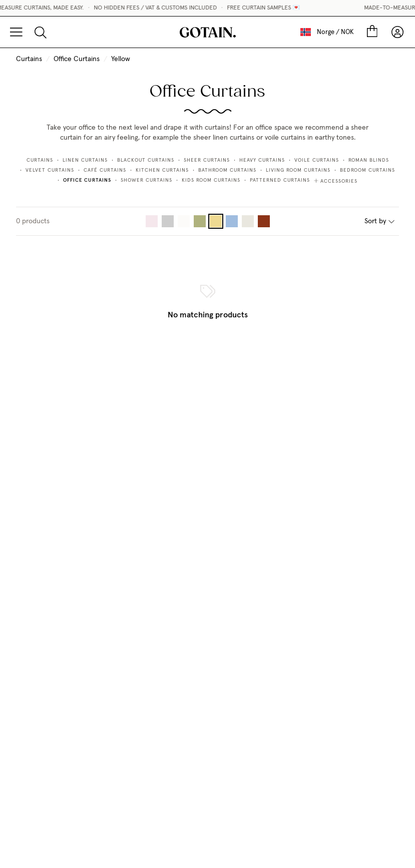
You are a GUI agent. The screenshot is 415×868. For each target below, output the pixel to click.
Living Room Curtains (298, 170)
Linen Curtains (85, 160)
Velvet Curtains (50, 170)
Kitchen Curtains (162, 170)
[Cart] (372, 32)
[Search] (41, 32)
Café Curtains (105, 170)
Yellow (121, 59)
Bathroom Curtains (227, 170)
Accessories (336, 181)
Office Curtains (77, 59)
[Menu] (16, 32)
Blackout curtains (146, 160)
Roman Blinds (369, 160)
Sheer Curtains (207, 160)
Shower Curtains (146, 180)
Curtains (29, 59)
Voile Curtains (317, 160)
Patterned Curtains (280, 180)
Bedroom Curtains (367, 170)
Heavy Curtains (262, 160)
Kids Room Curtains (211, 180)
